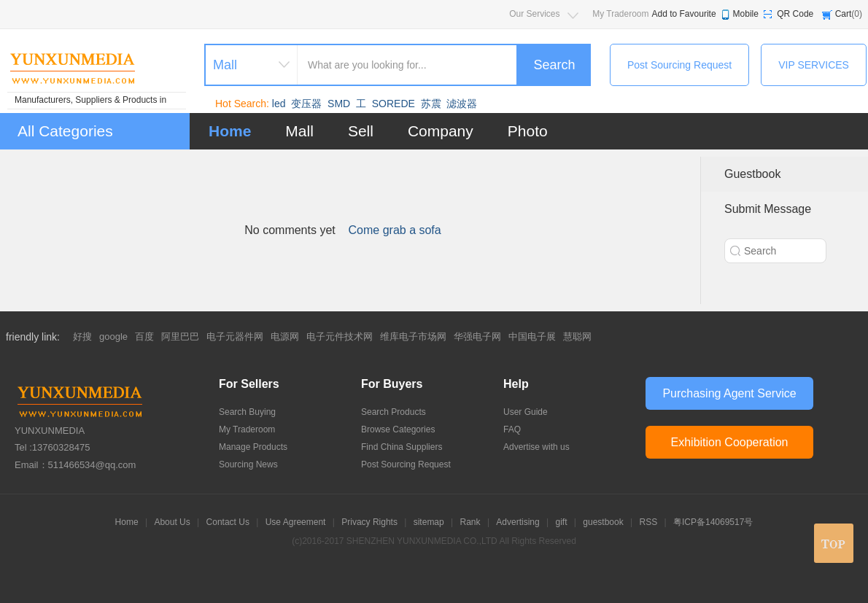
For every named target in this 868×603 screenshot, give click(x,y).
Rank (470, 522)
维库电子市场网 (413, 336)
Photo (528, 131)
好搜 (82, 336)
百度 (144, 336)
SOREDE (394, 104)
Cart (844, 14)
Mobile (746, 14)
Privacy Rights (369, 522)
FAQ (512, 429)
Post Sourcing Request (679, 65)
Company (441, 131)
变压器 (306, 104)
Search (554, 65)
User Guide (526, 412)
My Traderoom (620, 14)
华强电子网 (477, 336)
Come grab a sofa (395, 230)
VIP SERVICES (814, 65)
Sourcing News (248, 464)
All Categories (65, 131)
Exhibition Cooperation (730, 442)
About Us (172, 522)
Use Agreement (296, 522)
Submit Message (768, 209)
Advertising (518, 522)
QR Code (795, 14)
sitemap (429, 522)
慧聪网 (577, 336)
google (113, 336)
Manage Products (253, 447)
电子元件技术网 (340, 336)
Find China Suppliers (402, 447)
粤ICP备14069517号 (713, 522)
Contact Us (228, 522)
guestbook (603, 522)
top (834, 543)
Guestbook (752, 174)
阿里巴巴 (180, 336)
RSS (649, 522)
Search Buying (247, 412)
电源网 (285, 336)
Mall (299, 131)
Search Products (394, 412)
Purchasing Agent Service (729, 393)
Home (230, 131)
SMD (339, 104)
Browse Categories (398, 429)
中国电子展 (532, 336)
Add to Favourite (684, 14)
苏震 (431, 104)
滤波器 (462, 104)
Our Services (534, 14)
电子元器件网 (235, 336)
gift (562, 522)
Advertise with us (536, 447)
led (279, 104)
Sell (361, 131)
